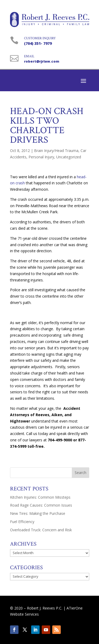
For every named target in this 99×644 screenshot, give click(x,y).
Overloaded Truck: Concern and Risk (41, 530)
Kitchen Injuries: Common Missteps (40, 497)
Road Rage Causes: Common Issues (41, 505)
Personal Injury (41, 157)
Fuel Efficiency (22, 522)
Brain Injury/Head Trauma (56, 151)
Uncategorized (69, 157)
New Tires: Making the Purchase (38, 513)
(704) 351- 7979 (38, 43)
